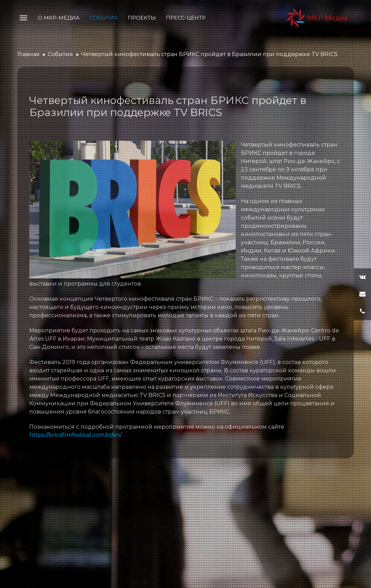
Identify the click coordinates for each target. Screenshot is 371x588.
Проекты (142, 18)
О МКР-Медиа (59, 18)
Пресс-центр (186, 18)
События (104, 18)
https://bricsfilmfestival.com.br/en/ (75, 435)
